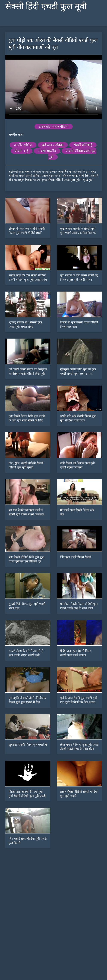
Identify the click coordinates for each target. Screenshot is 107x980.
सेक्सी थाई (22, 151)
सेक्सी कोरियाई (83, 145)
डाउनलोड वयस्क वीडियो (54, 127)
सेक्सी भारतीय (47, 151)
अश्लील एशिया (23, 145)
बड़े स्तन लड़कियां (53, 145)
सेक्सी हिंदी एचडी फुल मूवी (46, 6)
